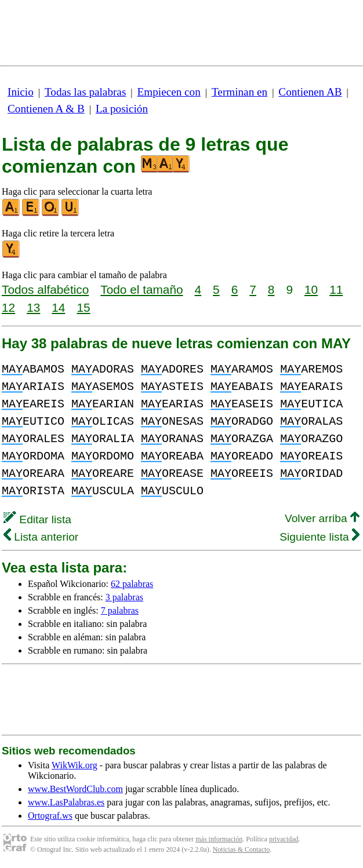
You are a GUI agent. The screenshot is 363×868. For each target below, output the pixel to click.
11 (336, 289)
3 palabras (124, 597)
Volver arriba (322, 518)
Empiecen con (169, 92)
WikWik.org (75, 765)
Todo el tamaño (141, 289)
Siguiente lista (320, 537)
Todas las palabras (85, 92)
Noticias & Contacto (242, 849)
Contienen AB (310, 92)
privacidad (284, 839)
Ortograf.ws (50, 816)
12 (8, 307)
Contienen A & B (46, 109)
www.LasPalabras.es (66, 802)
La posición (122, 109)
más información (219, 839)
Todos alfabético (45, 289)
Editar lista (37, 519)
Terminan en (239, 92)
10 (311, 289)
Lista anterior (41, 537)
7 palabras (120, 610)
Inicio (21, 92)
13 (33, 307)
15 (83, 307)
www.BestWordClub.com (75, 789)
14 (58, 307)
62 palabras (132, 584)
